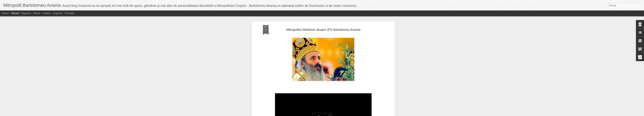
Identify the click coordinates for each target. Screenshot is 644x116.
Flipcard (15, 13)
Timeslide (69, 13)
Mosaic (37, 13)
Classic (5, 13)
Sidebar (47, 13)
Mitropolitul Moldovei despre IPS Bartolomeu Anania (323, 30)
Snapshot (58, 13)
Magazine (26, 13)
